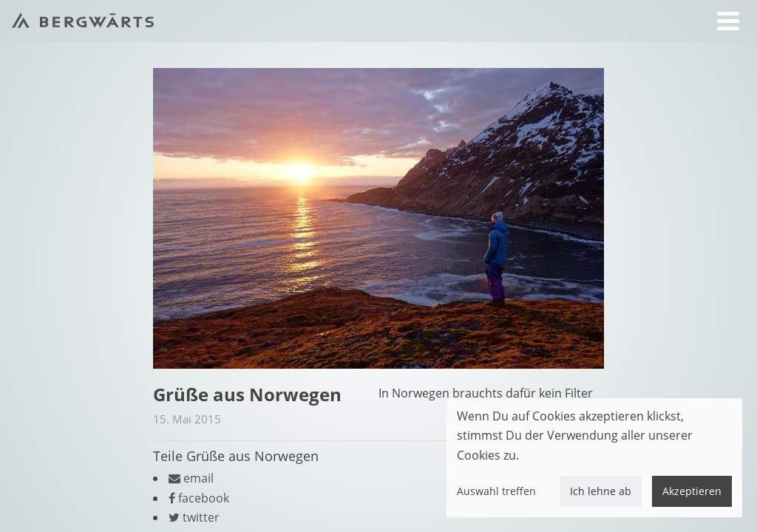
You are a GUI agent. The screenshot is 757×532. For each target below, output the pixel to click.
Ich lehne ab (601, 491)
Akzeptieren (692, 491)
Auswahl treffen (496, 491)
